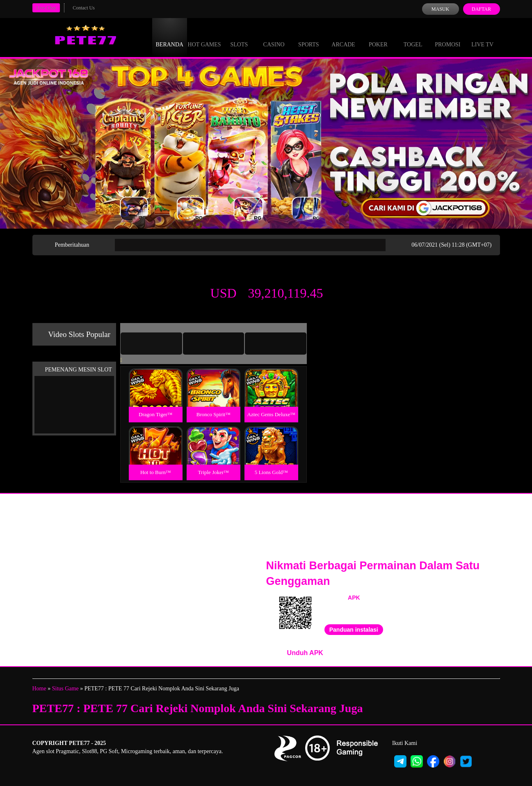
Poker (378, 37)
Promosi (448, 37)
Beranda (170, 37)
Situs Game (65, 689)
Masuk (440, 9)
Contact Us (84, 8)
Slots (239, 37)
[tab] (151, 344)
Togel (413, 37)
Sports (309, 37)
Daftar (481, 9)
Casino (274, 37)
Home (39, 689)
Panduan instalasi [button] (354, 630)
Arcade (343, 37)
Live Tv (482, 37)
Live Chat (46, 8)
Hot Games (204, 37)
